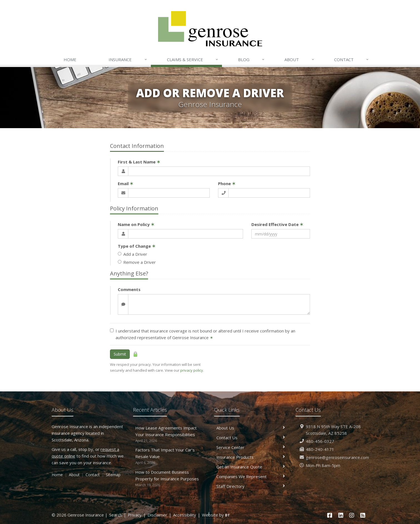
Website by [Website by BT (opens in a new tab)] (216, 515)
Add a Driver (132, 254)
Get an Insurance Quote (251, 467)
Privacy (135, 515)
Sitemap (113, 475)
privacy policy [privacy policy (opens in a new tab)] (192, 370)
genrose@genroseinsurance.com (337, 457)
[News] (363, 515)
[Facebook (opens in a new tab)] (330, 515)
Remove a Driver (137, 262)
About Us (251, 428)
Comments (129, 289)
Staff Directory (251, 486)
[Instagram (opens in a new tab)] (352, 515)
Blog (252, 59)
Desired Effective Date (277, 224)
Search (116, 515)
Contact (352, 59)
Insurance (128, 59)
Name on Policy (136, 224)
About (299, 59)
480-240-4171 (320, 449)
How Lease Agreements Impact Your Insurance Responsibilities (170, 434)
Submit (120, 354)
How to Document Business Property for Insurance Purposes (170, 479)
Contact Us (251, 438)
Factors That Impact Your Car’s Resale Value (170, 456)
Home (70, 59)
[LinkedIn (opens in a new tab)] (341, 515)
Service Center (251, 447)
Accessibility (185, 515)
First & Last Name (139, 162)
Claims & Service (193, 59)
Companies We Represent (251, 476)
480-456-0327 (320, 441)
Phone (227, 183)
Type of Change (137, 246)
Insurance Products (251, 457)
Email (126, 183)
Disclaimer (157, 515)
